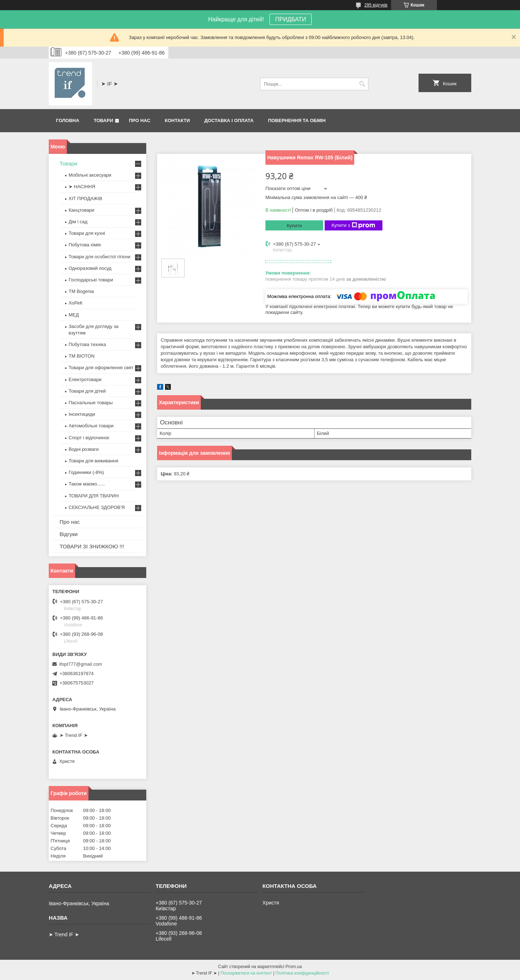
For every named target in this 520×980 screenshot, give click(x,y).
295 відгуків (376, 5)
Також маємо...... (87, 484)
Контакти (177, 120)
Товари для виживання (94, 461)
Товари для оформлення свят (101, 368)
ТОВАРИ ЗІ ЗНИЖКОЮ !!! (92, 546)
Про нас (140, 120)
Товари (103, 120)
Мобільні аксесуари (90, 175)
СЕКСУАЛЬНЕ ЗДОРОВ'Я (97, 507)
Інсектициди (82, 414)
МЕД (74, 315)
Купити (294, 226)
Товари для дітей (87, 391)
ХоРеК (76, 303)
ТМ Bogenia (81, 291)
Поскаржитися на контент (246, 973)
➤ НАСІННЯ (82, 187)
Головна (68, 120)
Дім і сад (78, 222)
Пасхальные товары (91, 403)
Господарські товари (91, 280)
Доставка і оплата (229, 120)
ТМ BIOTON (82, 356)
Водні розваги (84, 449)
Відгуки (69, 534)
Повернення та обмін (297, 120)
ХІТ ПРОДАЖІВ (85, 198)
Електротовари (85, 379)
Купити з (353, 225)
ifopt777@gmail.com (81, 664)
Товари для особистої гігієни (99, 257)
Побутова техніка (87, 344)
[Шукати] (362, 84)
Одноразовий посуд (90, 268)
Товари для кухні (87, 233)
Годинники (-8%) (86, 472)
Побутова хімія (85, 245)
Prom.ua (294, 967)
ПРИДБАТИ (291, 19)
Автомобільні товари (91, 426)
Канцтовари (81, 210)
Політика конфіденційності (302, 973)
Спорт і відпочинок (89, 438)
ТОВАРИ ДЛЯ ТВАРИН (94, 496)
